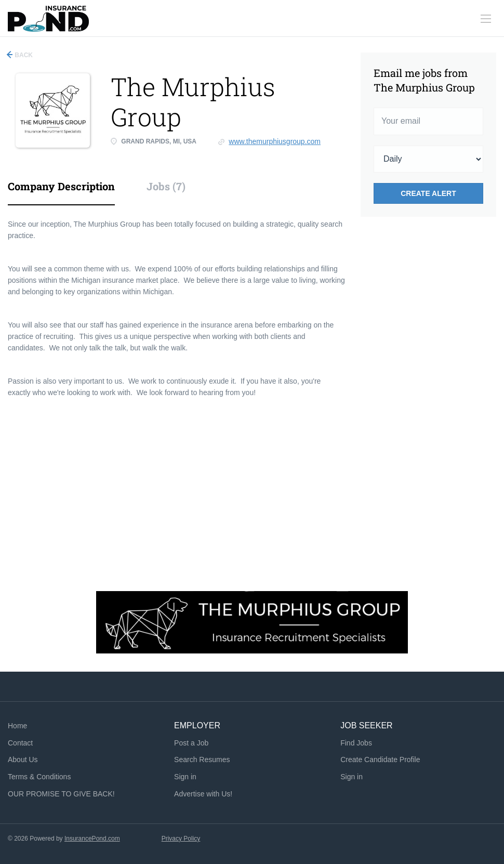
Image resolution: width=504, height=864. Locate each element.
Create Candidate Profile (380, 760)
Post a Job (191, 743)
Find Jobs (356, 743)
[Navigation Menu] (486, 19)
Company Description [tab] (61, 186)
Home (17, 726)
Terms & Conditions (39, 777)
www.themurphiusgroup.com (275, 141)
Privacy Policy (181, 839)
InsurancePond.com (92, 839)
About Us (23, 760)
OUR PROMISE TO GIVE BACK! (61, 794)
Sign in (185, 777)
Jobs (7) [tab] (166, 186)
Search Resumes (202, 760)
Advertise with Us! (203, 794)
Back (23, 55)
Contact (20, 743)
